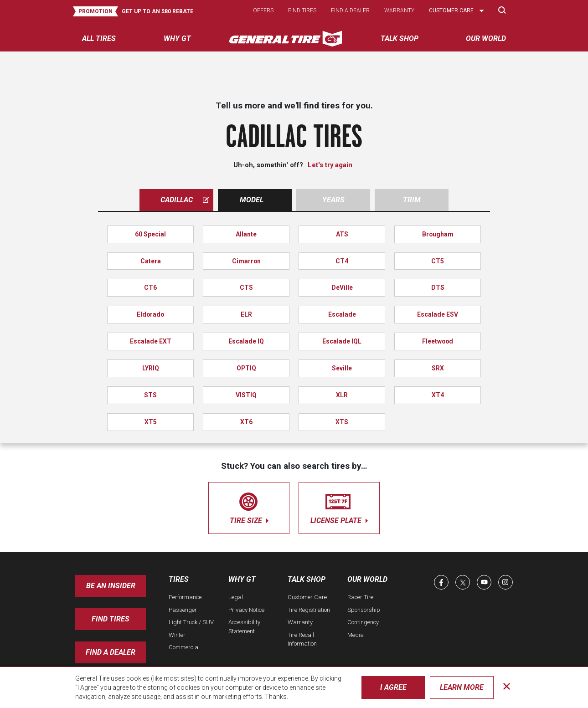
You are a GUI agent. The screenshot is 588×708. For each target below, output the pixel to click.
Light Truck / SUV (191, 622)
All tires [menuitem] (99, 38)
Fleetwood (438, 341)
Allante (246, 234)
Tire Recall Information (302, 639)
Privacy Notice (246, 610)
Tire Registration (309, 610)
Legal (236, 597)
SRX (438, 368)
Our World (367, 579)
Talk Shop (307, 579)
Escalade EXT (151, 341)
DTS (438, 287)
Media (356, 635)
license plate (339, 506)
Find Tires (111, 619)
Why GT (242, 579)
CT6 (150, 287)
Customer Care (307, 597)
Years (333, 200)
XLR (342, 395)
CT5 (438, 261)
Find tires (302, 10)
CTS (246, 287)
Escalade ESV (438, 314)
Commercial (184, 647)
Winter (177, 635)
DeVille (342, 287)
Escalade (342, 314)
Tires (179, 579)
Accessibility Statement (244, 627)
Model (252, 200)
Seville (342, 368)
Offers (263, 10)
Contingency (363, 622)
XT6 (246, 422)
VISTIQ (246, 395)
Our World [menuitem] (486, 38)
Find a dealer (350, 10)
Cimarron (246, 261)
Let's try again (330, 165)
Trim (412, 200)
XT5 (151, 422)
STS (150, 395)
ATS (342, 234)
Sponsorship (364, 610)
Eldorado (150, 314)
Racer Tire (360, 597)
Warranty (399, 10)
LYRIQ (151, 368)
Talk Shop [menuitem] (400, 38)
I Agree (393, 687)
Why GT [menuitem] (177, 38)
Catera (151, 261)
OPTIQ (246, 368)
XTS (342, 422)
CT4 (342, 261)
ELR (246, 314)
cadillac (185, 200)
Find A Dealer (111, 652)
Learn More (462, 687)
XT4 (438, 395)
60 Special (150, 234)
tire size (249, 506)
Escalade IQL (342, 341)
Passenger (183, 610)
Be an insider (111, 586)
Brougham (438, 234)
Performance (185, 597)
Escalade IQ (246, 341)
